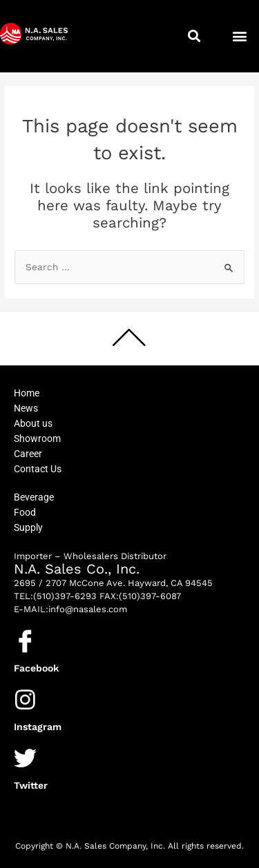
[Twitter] (25, 758)
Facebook (36, 668)
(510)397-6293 (65, 596)
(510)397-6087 (150, 596)
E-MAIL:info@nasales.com (70, 609)
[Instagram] (25, 699)
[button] (194, 36)
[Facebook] (25, 641)
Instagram (38, 727)
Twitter (31, 785)
